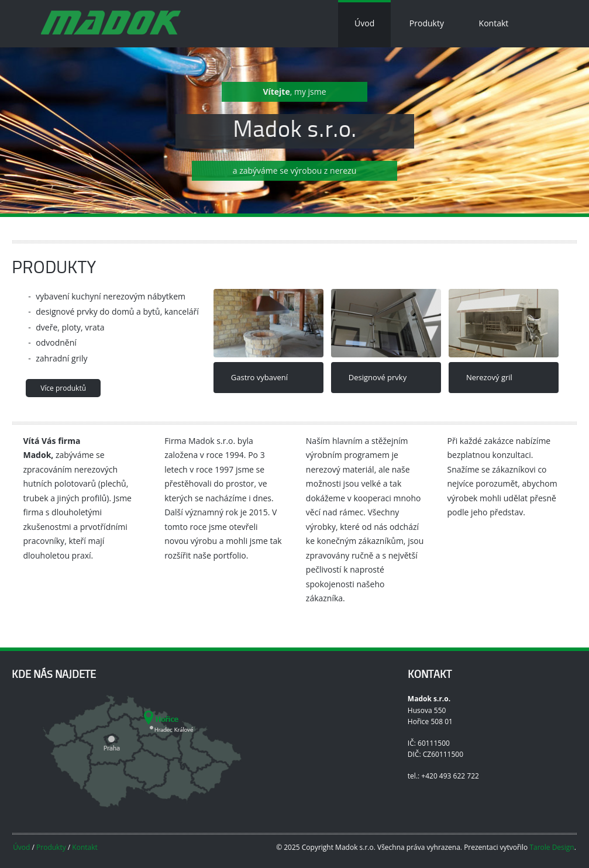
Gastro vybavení (259, 377)
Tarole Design (552, 847)
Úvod (364, 23)
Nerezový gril (489, 377)
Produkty (427, 23)
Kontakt (494, 23)
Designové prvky (378, 377)
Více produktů (63, 388)
